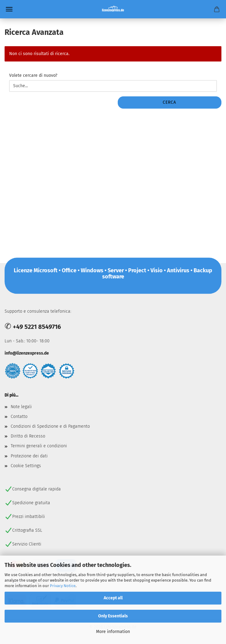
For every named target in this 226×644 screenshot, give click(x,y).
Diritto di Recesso (28, 436)
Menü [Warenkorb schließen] (9, 9)
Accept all (113, 598)
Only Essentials (113, 616)
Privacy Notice (63, 586)
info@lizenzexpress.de (27, 353)
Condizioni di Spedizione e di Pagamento (50, 426)
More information (113, 632)
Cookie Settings (26, 466)
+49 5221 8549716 (37, 327)
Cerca (169, 102)
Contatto (19, 417)
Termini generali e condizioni (39, 446)
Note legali (21, 407)
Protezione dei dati (29, 456)
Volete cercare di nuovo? (33, 75)
